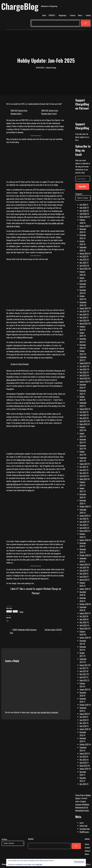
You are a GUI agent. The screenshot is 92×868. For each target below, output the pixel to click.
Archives (4, 839)
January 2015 (84, 769)
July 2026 (83, 204)
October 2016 (84, 705)
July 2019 (83, 567)
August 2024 (84, 308)
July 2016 (83, 717)
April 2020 (83, 528)
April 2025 (83, 266)
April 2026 (83, 214)
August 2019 (84, 564)
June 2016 (83, 720)
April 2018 (83, 625)
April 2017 (83, 677)
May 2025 (83, 262)
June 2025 (83, 259)
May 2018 (83, 622)
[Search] (85, 23)
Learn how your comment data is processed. (44, 712)
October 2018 (84, 604)
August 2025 (84, 253)
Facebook (87, 847)
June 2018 (83, 619)
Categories (79, 194)
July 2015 (83, 756)
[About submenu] (83, 15)
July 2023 (83, 366)
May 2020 (83, 525)
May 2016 (83, 723)
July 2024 (83, 311)
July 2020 (83, 519)
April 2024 (83, 320)
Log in (82, 823)
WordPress (87, 864)
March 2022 (84, 424)
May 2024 (83, 317)
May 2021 (83, 473)
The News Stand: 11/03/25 (53, 630)
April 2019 (83, 577)
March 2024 (84, 323)
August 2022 (84, 409)
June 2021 (83, 470)
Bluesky (87, 854)
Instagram (88, 851)
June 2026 (83, 208)
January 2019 (84, 589)
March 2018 (83, 628)
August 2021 (84, 464)
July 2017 (83, 668)
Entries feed (83, 826)
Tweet (21, 611)
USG (38, 487)
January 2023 (84, 381)
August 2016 (84, 714)
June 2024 (83, 314)
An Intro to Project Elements (20, 364)
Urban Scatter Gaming (24, 460)
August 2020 (84, 516)
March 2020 (84, 531)
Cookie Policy (39, 864)
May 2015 (83, 760)
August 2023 (84, 363)
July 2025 (83, 256)
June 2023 (83, 369)
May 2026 (83, 211)
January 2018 (84, 637)
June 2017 (83, 671)
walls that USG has (13, 484)
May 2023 (83, 372)
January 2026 (84, 226)
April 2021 (83, 476)
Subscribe (82, 186)
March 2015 (83, 766)
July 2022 (83, 412)
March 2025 (84, 269)
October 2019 (84, 555)
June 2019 (83, 570)
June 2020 (83, 522)
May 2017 (83, 674)
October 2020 (84, 506)
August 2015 (84, 753)
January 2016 (84, 729)
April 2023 (83, 375)
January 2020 (84, 540)
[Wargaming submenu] (67, 15)
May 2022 (83, 418)
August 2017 (84, 665)
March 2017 (83, 680)
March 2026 (84, 217)
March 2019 (83, 580)
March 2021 (83, 479)
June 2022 (83, 415)
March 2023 (84, 378)
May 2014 (83, 784)
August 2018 (84, 613)
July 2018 (83, 616)
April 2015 (83, 763)
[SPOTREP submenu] (56, 15)
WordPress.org (84, 832)
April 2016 (83, 726)
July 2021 (83, 467)
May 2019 (83, 573)
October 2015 (84, 744)
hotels (30, 490)
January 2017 (84, 689)
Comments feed (85, 829)
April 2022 (83, 421)
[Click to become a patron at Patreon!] (36, 603)
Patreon (87, 844)
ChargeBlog (20, 6)
